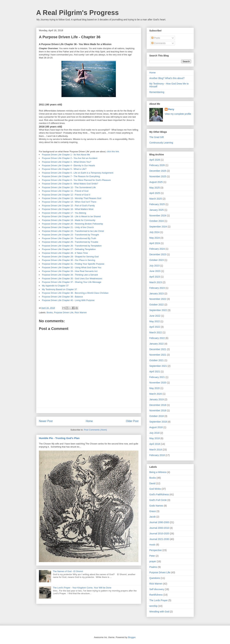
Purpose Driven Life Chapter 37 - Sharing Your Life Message (72, 282)
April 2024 (155, 243)
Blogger (132, 637)
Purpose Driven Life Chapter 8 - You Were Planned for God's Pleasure (76, 180)
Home (89, 421)
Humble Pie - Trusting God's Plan (59, 438)
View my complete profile (178, 114)
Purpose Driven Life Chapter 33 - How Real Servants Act (70, 271)
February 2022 (157, 338)
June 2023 (155, 271)
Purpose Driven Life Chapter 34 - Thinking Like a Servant (70, 275)
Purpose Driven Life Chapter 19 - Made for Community (69, 220)
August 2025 (156, 182)
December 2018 (158, 405)
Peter (152, 556)
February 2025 (157, 204)
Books (50, 312)
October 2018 (157, 416)
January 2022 (157, 344)
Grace (153, 511)
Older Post (132, 421)
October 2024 (157, 221)
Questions (155, 578)
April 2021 (155, 372)
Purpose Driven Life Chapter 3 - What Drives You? (67, 162)
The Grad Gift (157, 137)
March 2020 (156, 394)
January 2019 (157, 399)
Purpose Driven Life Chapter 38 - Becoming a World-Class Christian (75, 293)
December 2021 (158, 349)
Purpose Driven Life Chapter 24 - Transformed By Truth (69, 238)
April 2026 (155, 160)
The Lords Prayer (158, 600)
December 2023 (158, 254)
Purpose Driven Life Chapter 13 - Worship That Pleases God (72, 198)
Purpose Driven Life (64, 312)
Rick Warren (81, 312)
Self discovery (157, 589)
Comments (158, 43)
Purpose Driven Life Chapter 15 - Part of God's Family (68, 206)
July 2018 (154, 433)
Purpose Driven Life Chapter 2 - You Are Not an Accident (70, 158)
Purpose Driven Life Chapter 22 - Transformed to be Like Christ (73, 231)
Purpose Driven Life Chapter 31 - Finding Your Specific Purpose (73, 264)
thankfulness (156, 595)
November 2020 (158, 383)
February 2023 (157, 288)
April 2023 (155, 277)
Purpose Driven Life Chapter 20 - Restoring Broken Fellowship (72, 224)
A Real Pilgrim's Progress (77, 13)
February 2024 (157, 249)
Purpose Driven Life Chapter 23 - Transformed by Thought (70, 235)
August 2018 (156, 427)
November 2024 (158, 216)
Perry (171, 109)
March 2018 (156, 450)
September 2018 (158, 422)
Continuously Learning (161, 143)
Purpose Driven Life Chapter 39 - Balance (62, 297)
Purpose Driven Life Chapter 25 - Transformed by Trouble (70, 242)
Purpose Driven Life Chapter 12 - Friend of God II (66, 195)
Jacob (152, 517)
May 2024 (154, 238)
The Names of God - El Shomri (68, 571)
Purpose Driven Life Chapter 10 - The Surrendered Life (69, 187)
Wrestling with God (159, 612)
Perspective (156, 550)
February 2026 (157, 165)
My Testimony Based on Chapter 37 (59, 289)
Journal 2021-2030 (159, 539)
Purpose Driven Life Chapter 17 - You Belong (64, 213)
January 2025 (157, 210)
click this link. (113, 152)
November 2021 (158, 355)
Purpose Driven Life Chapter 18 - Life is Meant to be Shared (71, 216)
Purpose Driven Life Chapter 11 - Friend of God (65, 191)
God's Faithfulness (159, 494)
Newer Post (46, 421)
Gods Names (156, 506)
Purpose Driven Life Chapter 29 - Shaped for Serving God (70, 257)
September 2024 (158, 227)
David (152, 483)
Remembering (157, 92)
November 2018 (158, 410)
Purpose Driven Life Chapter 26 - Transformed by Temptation (72, 246)
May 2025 (154, 188)
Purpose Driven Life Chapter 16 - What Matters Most (68, 209)
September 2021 (158, 366)
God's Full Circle (158, 500)
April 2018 (155, 444)
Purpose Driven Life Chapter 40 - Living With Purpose (68, 300)
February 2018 (157, 455)
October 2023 (157, 260)
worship (153, 606)
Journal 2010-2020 (159, 534)
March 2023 (156, 282)
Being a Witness (158, 472)
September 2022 (158, 310)
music (152, 545)
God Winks (155, 489)
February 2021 (157, 377)
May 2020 (154, 388)
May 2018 (154, 438)
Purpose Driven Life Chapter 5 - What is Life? (64, 169)
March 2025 (156, 199)
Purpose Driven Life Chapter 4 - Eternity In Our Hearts (68, 165)
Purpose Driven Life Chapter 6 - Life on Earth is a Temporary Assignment (78, 173)
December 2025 (158, 171)
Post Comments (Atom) (95, 430)
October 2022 (157, 305)
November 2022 (158, 299)
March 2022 (156, 332)
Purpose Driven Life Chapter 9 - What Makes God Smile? (70, 184)
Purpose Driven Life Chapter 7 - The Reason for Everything (71, 176)
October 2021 (157, 360)
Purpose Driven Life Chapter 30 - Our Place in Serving (69, 260)
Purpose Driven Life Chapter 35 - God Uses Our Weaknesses (72, 278)
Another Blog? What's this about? (167, 78)
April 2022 (155, 327)
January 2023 (157, 294)
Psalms (153, 567)
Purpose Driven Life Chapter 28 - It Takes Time (65, 253)
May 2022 (154, 321)
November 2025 (158, 176)
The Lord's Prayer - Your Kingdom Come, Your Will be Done (82, 588)
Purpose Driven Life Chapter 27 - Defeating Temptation (69, 249)
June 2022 (155, 316)
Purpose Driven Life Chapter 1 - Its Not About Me (66, 155)
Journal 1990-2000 (159, 522)
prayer (153, 561)
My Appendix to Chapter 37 (55, 286)
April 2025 (155, 193)
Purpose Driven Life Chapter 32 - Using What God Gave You (72, 267)
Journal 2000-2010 (159, 528)
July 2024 (154, 232)
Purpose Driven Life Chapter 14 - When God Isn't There (69, 202)
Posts (156, 38)
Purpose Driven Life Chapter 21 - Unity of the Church (68, 227)
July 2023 (154, 266)
